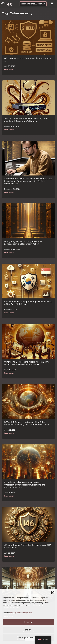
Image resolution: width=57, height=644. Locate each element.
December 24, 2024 (12, 189)
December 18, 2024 (12, 249)
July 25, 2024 (10, 553)
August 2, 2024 (10, 430)
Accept (28, 622)
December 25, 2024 (12, 126)
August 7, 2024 (10, 370)
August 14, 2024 (11, 310)
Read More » (9, 69)
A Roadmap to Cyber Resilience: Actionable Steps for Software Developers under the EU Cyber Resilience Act (28, 181)
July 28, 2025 (10, 66)
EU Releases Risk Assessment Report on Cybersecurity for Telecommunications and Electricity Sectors (25, 485)
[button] (53, 592)
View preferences (29, 637)
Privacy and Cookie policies (21, 613)
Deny (28, 630)
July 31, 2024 (10, 493)
